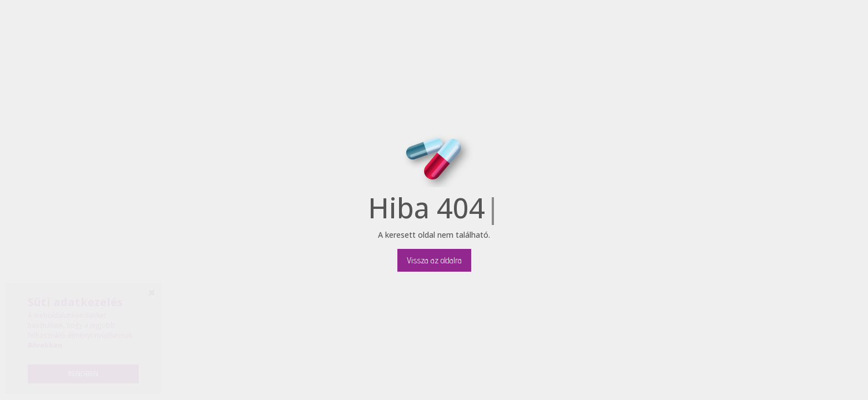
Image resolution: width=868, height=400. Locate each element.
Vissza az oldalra (434, 260)
